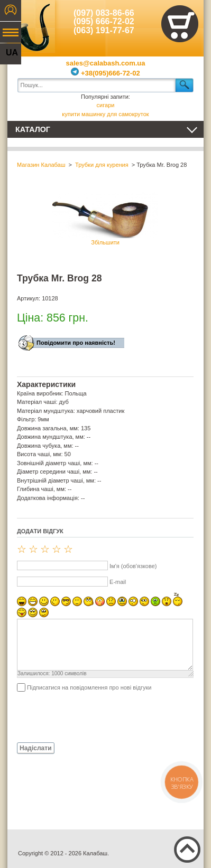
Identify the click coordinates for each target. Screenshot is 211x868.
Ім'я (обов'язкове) (133, 566)
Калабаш (31, 26)
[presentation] (97, 716)
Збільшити (105, 218)
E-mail (118, 582)
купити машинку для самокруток (105, 114)
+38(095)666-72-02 (105, 73)
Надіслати (36, 748)
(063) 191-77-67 (104, 30)
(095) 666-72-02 (104, 21)
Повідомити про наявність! (76, 343)
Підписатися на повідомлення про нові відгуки (89, 687)
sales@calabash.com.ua (106, 63)
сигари (106, 105)
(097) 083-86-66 (104, 13)
